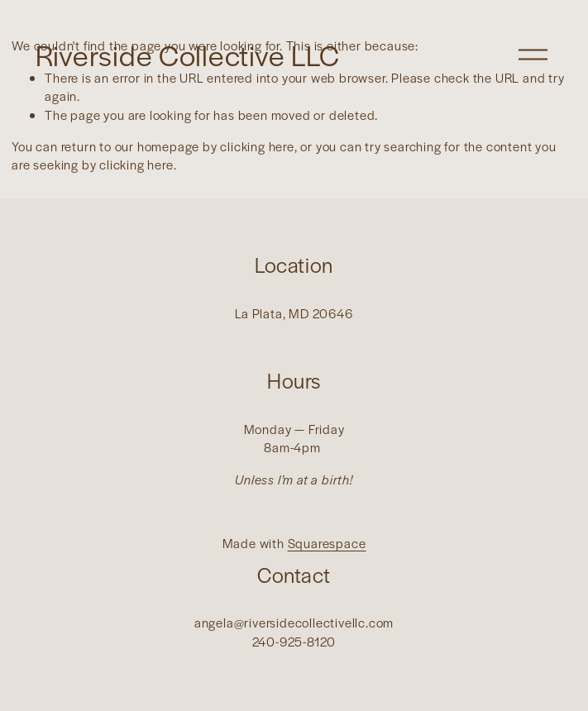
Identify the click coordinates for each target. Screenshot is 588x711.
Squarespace (327, 543)
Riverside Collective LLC (188, 54)
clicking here (257, 146)
